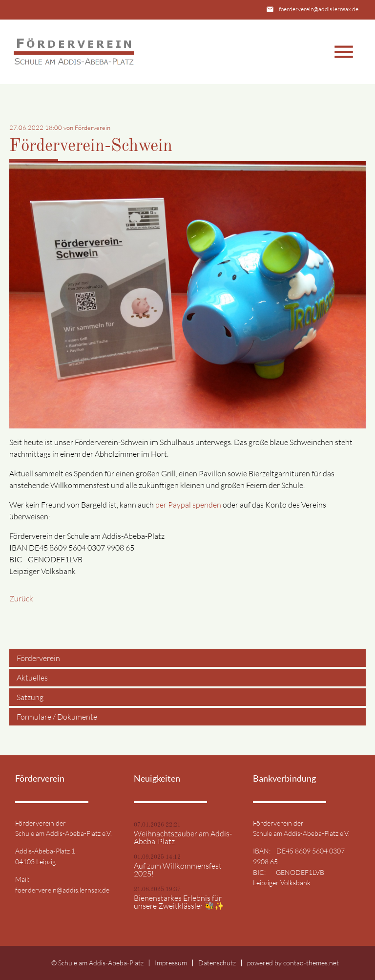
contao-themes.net (311, 963)
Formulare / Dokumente (57, 717)
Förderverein (38, 658)
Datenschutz (217, 963)
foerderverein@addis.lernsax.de (319, 9)
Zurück (21, 598)
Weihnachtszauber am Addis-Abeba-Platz (183, 837)
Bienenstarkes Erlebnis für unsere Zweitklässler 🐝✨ (179, 902)
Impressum (171, 963)
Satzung (30, 697)
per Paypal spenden (188, 505)
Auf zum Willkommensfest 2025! (178, 870)
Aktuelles (32, 678)
